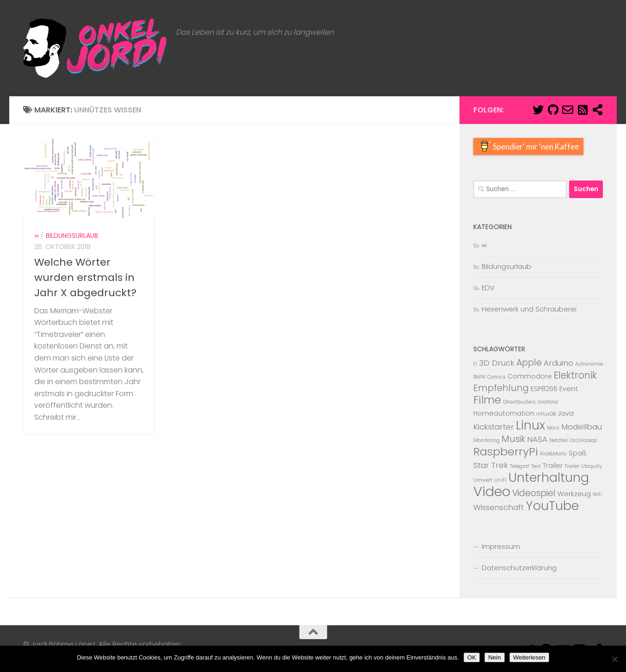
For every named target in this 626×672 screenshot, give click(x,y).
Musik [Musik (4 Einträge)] (513, 439)
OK (472, 657)
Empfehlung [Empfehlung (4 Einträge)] (501, 388)
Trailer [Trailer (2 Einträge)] (553, 466)
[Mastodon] (597, 110)
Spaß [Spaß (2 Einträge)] (578, 453)
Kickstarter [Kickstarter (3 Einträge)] (494, 427)
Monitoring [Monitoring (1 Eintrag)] (487, 440)
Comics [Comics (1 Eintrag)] (496, 377)
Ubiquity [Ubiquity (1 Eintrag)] (592, 466)
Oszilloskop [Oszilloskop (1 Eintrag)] (583, 440)
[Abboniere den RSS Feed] (583, 110)
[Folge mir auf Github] (553, 110)
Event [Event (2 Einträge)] (569, 389)
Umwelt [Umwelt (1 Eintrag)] (483, 480)
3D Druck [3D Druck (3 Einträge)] (497, 363)
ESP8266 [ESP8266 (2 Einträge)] (544, 389)
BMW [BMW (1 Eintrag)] (479, 377)
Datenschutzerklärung (519, 568)
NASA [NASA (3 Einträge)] (537, 439)
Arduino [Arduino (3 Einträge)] (558, 363)
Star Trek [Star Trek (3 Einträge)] (491, 465)
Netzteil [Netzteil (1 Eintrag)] (558, 440)
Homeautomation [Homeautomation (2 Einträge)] (504, 413)
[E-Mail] (568, 110)
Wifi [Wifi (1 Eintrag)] (597, 495)
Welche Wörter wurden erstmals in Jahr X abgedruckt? (85, 307)
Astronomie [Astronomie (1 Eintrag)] (589, 364)
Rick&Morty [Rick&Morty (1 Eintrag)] (553, 454)
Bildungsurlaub (72, 266)
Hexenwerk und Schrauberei (529, 309)
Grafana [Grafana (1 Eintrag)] (548, 402)
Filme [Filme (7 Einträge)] (487, 400)
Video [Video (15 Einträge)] (492, 491)
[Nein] (614, 659)
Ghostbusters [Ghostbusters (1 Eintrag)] (519, 402)
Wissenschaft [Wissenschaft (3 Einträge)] (499, 507)
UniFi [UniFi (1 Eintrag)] (500, 480)
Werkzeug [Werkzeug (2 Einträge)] (574, 494)
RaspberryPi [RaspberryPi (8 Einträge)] (506, 451)
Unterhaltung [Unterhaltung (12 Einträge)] (549, 477)
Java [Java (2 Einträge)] (566, 413)
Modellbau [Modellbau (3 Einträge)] (582, 427)
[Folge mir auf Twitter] (538, 110)
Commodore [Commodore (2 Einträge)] (530, 376)
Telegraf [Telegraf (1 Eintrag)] (520, 466)
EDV (488, 288)
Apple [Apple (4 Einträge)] (529, 363)
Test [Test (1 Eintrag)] (536, 466)
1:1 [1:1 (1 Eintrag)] (475, 364)
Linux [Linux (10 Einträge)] (530, 425)
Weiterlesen (529, 657)
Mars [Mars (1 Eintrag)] (553, 428)
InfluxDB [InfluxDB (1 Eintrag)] (546, 414)
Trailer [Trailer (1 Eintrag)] (572, 466)
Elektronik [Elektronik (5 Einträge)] (575, 375)
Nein (494, 657)
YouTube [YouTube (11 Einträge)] (552, 506)
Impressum (501, 546)
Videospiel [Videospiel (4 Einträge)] (534, 493)
